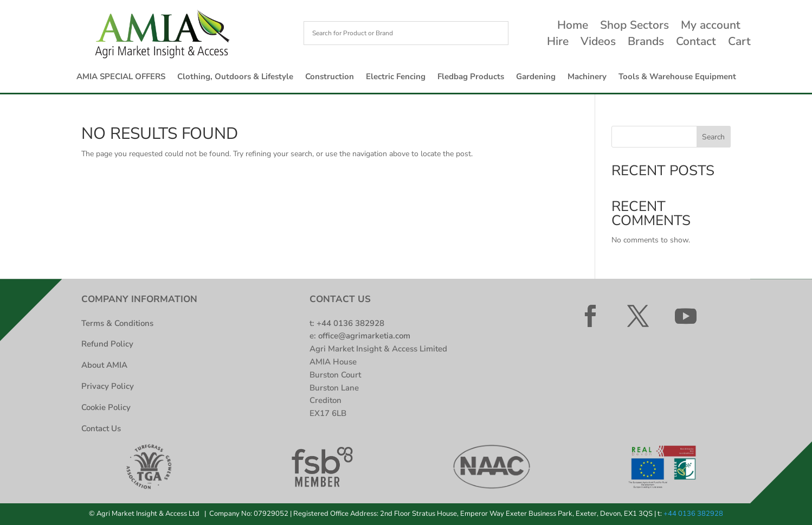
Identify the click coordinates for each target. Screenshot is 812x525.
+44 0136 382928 (350, 323)
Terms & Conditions (117, 323)
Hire (558, 43)
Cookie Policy (106, 407)
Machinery (587, 77)
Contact (696, 43)
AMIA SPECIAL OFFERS (121, 77)
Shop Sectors (634, 27)
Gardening (536, 77)
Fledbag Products (471, 77)
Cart (739, 43)
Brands (646, 43)
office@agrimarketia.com (364, 336)
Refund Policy (107, 344)
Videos (598, 43)
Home (573, 27)
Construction (330, 77)
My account (711, 27)
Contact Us (101, 428)
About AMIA (104, 365)
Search (713, 137)
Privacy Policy (108, 386)
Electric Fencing (396, 77)
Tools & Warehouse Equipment (677, 77)
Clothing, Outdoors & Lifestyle (235, 77)
